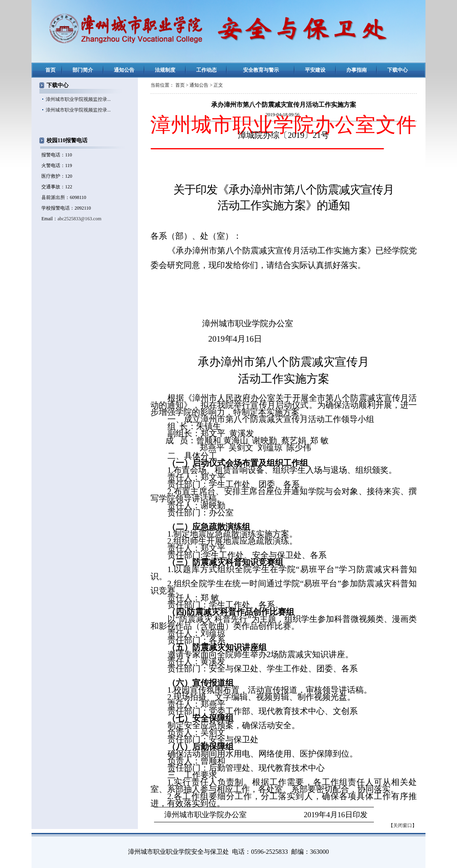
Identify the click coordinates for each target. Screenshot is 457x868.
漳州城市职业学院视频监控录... (78, 99)
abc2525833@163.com (79, 219)
